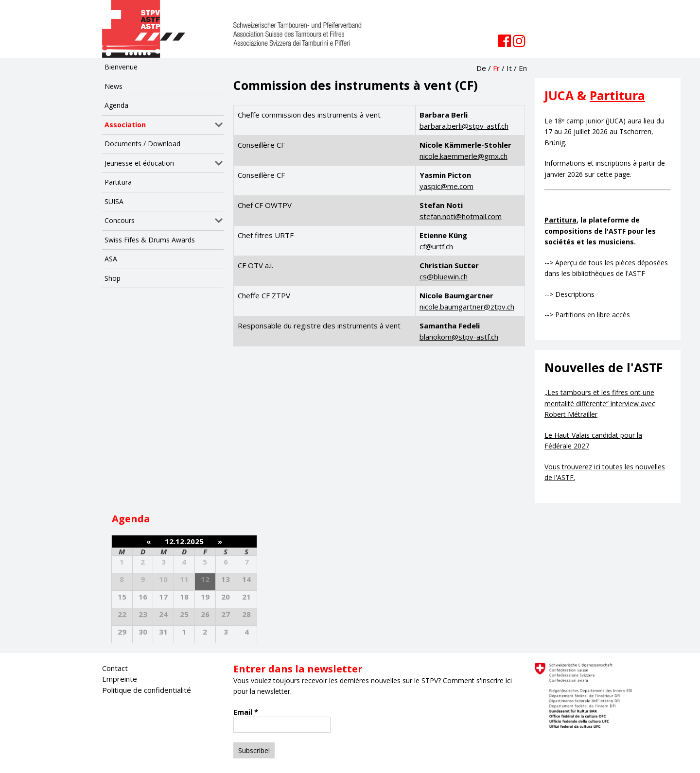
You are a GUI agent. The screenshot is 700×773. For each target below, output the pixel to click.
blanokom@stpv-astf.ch (459, 337)
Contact (115, 668)
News (114, 86)
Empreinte (120, 679)
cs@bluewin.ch (444, 276)
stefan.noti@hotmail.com (461, 216)
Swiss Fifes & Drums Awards (150, 240)
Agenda (116, 105)
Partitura (118, 182)
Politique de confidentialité (147, 690)
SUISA (114, 201)
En (523, 68)
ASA (111, 259)
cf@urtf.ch (436, 246)
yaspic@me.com (446, 186)
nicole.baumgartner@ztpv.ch (467, 307)
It (509, 68)
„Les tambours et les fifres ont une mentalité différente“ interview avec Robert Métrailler (600, 403)
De (481, 68)
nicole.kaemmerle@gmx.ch (464, 156)
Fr (496, 68)
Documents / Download (142, 144)
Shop (113, 278)
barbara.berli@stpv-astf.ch (464, 126)
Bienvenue (121, 67)
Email (246, 712)
